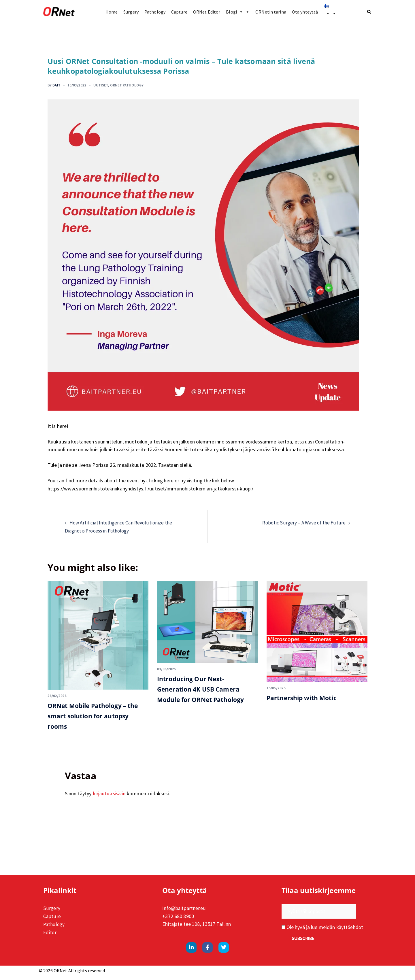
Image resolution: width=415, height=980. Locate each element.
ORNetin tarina (271, 12)
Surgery (131, 12)
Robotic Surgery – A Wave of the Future (302, 522)
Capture (179, 12)
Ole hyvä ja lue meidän (323, 926)
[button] (369, 12)
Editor (50, 931)
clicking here (160, 480)
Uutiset (101, 85)
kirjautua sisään (110, 793)
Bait (56, 85)
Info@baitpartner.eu (184, 907)
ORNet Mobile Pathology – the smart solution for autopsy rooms (93, 715)
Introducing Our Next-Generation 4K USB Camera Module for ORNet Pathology (207, 688)
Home (112, 12)
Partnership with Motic (307, 697)
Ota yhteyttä (305, 12)
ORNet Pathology (127, 85)
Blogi (238, 12)
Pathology (155, 12)
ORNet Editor (207, 12)
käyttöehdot (350, 926)
